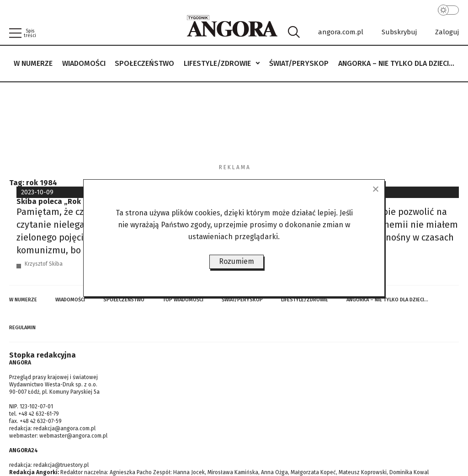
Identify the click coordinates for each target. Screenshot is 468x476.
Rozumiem (237, 261)
